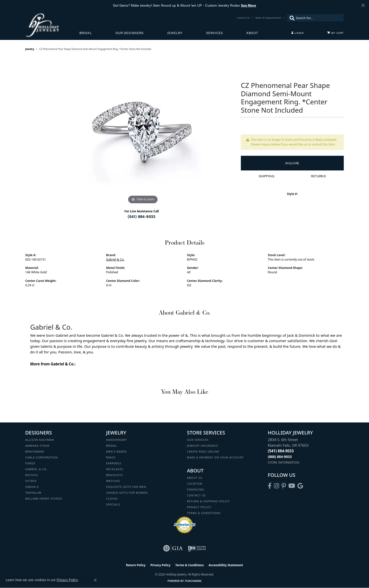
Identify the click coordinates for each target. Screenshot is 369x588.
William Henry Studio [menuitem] (44, 498)
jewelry (30, 49)
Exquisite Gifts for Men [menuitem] (126, 487)
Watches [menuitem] (113, 481)
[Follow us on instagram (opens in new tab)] (277, 486)
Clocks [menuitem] (112, 498)
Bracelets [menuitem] (114, 475)
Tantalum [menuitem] (33, 493)
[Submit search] (291, 18)
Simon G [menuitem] (32, 487)
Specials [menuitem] (113, 504)
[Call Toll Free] (280, 457)
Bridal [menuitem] (112, 446)
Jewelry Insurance (203, 446)
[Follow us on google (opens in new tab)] (300, 486)
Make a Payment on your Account (215, 457)
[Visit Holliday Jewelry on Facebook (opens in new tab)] (270, 486)
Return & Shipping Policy (208, 501)
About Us (195, 478)
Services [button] (215, 33)
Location (195, 484)
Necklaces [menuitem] (115, 469)
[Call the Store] (281, 451)
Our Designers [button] (129, 33)
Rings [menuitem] (111, 457)
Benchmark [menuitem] (35, 451)
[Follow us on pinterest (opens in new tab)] (284, 486)
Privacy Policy (199, 507)
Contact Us (196, 495)
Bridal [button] (86, 33)
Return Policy (136, 565)
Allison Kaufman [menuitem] (40, 440)
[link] (244, 18)
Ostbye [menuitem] (31, 481)
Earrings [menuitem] (114, 463)
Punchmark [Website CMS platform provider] (193, 581)
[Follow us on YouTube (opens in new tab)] (292, 486)
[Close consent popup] (95, 580)
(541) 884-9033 (142, 216)
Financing (196, 489)
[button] (297, 33)
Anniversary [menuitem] (117, 440)
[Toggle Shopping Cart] (335, 33)
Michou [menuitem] (32, 475)
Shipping (266, 176)
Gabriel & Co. (115, 259)
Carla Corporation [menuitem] (42, 457)
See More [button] (248, 5)
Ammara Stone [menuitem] (37, 446)
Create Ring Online (203, 451)
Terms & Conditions (204, 513)
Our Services (198, 440)
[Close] (363, 5)
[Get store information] (284, 462)
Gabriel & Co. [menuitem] (36, 469)
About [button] (252, 33)
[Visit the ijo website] (197, 548)
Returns (318, 176)
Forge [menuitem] (30, 463)
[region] (143, 132)
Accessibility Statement (226, 565)
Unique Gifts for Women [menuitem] (127, 493)
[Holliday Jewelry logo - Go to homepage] (52, 25)
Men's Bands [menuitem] (117, 451)
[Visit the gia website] (173, 548)
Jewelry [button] (175, 33)
